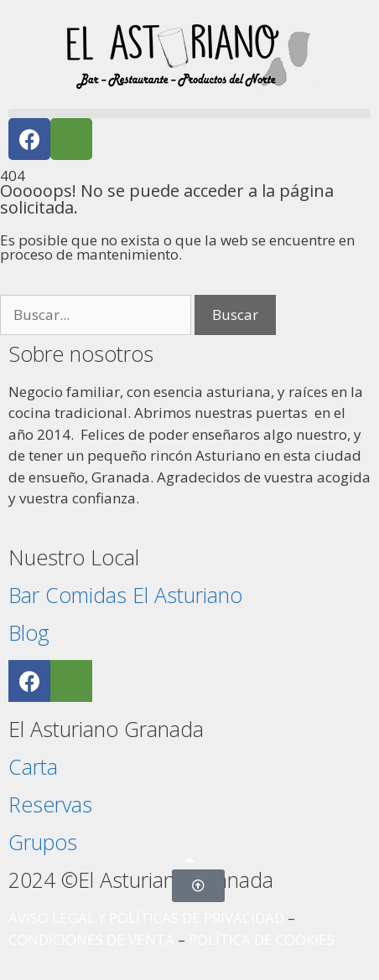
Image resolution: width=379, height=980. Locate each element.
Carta (33, 766)
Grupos (43, 842)
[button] (189, 113)
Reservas (50, 804)
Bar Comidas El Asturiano (125, 595)
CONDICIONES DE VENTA (91, 939)
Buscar (235, 315)
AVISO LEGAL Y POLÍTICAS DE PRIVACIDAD (146, 918)
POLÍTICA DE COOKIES (262, 939)
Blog (29, 632)
